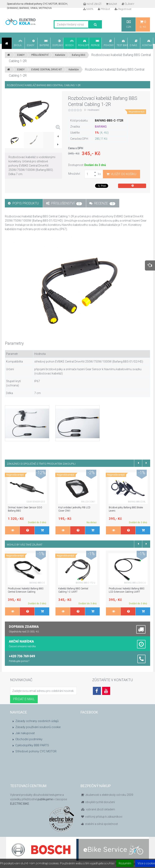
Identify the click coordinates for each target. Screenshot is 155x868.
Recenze (102, 203)
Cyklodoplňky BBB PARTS (32, 745)
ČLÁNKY (128, 4)
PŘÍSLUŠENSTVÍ (40, 55)
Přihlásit (104, 9)
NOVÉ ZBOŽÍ (92, 4)
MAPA (88, 9)
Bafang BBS (79, 55)
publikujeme (45, 799)
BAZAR (112, 4)
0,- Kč (143, 24)
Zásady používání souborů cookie (38, 727)
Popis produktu (23, 203)
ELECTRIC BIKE (20, 804)
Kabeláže (60, 55)
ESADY (21, 55)
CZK (129, 24)
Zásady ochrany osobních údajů (37, 721)
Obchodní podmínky (29, 739)
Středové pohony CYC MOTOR (36, 751)
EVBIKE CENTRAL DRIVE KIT (47, 70)
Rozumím (125, 863)
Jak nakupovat (25, 733)
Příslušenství (64, 203)
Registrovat (123, 9)
